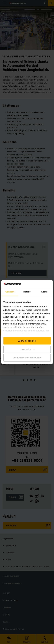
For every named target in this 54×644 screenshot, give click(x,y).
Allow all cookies (27, 341)
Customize (27, 349)
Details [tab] (27, 292)
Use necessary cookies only (27, 358)
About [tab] (44, 292)
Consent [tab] (10, 292)
